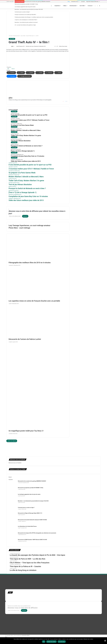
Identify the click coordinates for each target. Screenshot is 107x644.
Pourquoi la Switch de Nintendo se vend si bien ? (27, 146)
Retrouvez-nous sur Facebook (15, 463)
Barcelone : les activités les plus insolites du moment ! (26, 22)
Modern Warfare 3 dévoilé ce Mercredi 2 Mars (26, 130)
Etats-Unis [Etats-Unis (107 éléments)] (28, 596)
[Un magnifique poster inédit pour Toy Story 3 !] (38, 387)
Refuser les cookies (51, 642)
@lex (12, 46)
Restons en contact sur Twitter (18, 469)
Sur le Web (82, 6)
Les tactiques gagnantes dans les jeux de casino (25, 7)
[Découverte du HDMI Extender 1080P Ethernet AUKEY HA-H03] (13, 542)
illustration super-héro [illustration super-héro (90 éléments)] (50, 596)
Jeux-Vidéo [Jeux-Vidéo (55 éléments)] (66, 596)
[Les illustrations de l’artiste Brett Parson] (13, 528)
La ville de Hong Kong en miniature (23, 570)
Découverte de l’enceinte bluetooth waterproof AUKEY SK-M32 (32, 520)
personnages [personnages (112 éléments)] (76, 596)
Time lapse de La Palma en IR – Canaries (25, 566)
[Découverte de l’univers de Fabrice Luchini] (38, 322)
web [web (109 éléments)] (35, 598)
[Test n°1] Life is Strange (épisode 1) (23, 151)
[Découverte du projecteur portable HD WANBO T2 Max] (13, 490)
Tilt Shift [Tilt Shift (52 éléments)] (13, 598)
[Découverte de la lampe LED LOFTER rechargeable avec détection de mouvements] (13, 535)
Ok (44, 642)
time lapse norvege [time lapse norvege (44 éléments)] (30, 598)
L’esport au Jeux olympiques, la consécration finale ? (26, 20)
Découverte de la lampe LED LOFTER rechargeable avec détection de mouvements (37, 533)
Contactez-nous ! (75, 2)
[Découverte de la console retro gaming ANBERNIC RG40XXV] (13, 483)
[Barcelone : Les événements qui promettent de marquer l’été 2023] (13, 503)
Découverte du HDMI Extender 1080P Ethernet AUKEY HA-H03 (32, 540)
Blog (69, 2)
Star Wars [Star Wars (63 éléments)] (83, 596)
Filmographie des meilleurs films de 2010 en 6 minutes (30, 263)
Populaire (11, 480)
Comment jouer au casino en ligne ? (22, 12)
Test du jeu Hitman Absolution (21, 141)
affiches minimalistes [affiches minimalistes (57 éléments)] (12, 596)
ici (10, 67)
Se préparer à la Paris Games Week (22, 125)
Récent (10, 477)
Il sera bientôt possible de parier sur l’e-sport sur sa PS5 (29, 115)
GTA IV (13, 69)
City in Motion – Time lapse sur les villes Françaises (30, 563)
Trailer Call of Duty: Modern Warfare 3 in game (26, 136)
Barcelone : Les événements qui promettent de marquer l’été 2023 (29, 9)
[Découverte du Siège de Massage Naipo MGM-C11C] (13, 515)
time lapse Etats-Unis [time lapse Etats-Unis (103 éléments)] (21, 598)
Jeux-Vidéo (23, 36)
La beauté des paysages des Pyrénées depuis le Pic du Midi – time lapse (37, 555)
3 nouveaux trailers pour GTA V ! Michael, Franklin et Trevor (30, 120)
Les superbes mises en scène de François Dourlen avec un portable (34, 301)
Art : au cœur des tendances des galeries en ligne (25, 25)
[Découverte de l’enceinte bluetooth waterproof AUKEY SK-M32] (13, 522)
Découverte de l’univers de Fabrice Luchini (25, 339)
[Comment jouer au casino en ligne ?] (13, 510)
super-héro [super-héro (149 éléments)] (94, 596)
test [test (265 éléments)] (9, 598)
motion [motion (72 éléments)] (71, 596)
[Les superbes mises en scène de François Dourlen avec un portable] (38, 283)
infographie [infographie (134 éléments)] (60, 596)
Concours (90, 6)
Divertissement (73, 6)
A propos (83, 2)
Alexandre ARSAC (26, 635)
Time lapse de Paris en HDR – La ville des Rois (27, 559)
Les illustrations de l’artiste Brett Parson (27, 526)
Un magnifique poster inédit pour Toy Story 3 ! (26, 431)
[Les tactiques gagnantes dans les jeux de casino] (13, 496)
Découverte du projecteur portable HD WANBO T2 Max (26, 4)
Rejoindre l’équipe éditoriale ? (93, 2)
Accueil (10, 36)
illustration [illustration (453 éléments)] (39, 596)
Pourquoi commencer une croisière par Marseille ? (25, 15)
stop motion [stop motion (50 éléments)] (87, 596)
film (8, 69)
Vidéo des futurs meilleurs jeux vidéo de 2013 (26, 161)
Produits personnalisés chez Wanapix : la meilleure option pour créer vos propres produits (34, 17)
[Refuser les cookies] (105, 641)
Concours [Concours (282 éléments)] (21, 596)
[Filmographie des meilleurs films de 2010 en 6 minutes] (38, 250)
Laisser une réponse (12, 441)
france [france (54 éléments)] (33, 596)
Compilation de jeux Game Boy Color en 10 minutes (28, 156)
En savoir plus (62, 642)
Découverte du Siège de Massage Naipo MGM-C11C (30, 513)
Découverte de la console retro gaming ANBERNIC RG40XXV (37, 2)
